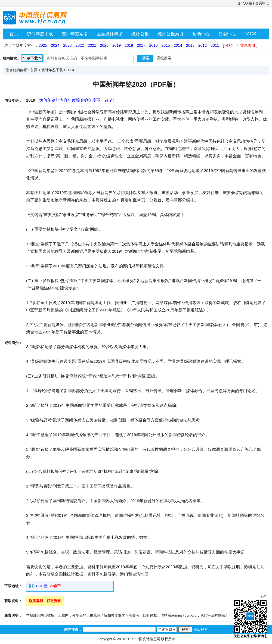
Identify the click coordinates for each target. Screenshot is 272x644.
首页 (14, 34)
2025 (43, 45)
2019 (117, 45)
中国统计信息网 (148, 639)
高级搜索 (164, 58)
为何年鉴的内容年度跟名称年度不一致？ (76, 100)
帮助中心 (201, 34)
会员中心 (262, 3)
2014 (178, 45)
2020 (104, 45)
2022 (80, 45)
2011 (215, 45)
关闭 (263, 597)
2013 (190, 45)
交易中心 (227, 34)
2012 (203, 45)
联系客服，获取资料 (45, 601)
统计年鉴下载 (40, 34)
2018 (129, 45)
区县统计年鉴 (110, 34)
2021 (92, 45)
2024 (55, 45)
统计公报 (140, 34)
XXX (71, 70)
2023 (67, 45)
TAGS (250, 34)
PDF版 (42, 586)
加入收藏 (245, 3)
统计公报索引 (171, 34)
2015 (166, 45)
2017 (141, 45)
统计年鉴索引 (75, 34)
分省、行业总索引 (240, 45)
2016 (153, 45)
